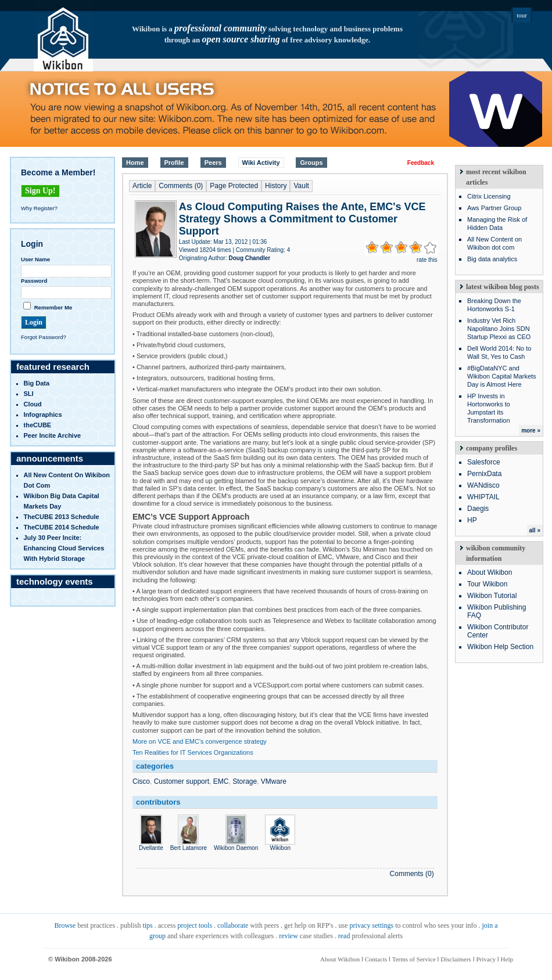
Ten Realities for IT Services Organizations (193, 752)
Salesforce (484, 462)
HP (472, 520)
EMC (221, 781)
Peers (213, 163)
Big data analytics (492, 259)
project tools (195, 925)
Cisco (141, 781)
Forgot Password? (44, 337)
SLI (29, 394)
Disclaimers (456, 959)
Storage (245, 781)
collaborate (233, 925)
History (276, 186)
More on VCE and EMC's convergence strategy (200, 741)
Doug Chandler (249, 258)
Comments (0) (181, 186)
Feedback (421, 163)
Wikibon (280, 845)
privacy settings (372, 925)
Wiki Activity (261, 163)
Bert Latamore (189, 845)
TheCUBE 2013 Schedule (62, 517)
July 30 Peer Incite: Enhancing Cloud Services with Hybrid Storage (64, 548)
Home (135, 163)
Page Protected (234, 186)
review (288, 936)
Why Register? (39, 208)
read (344, 936)
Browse (65, 925)
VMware (274, 781)
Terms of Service (414, 959)
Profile (174, 163)
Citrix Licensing (489, 196)
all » (535, 530)
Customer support (182, 781)
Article (142, 186)
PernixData (484, 474)
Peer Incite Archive (53, 435)
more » (531, 430)
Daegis (478, 509)
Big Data (37, 383)
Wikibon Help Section (500, 647)
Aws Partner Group (494, 208)
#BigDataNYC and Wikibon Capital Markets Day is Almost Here (502, 376)
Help (507, 959)
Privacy (486, 959)
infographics (43, 415)
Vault (301, 186)
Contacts (376, 959)
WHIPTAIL (483, 497)
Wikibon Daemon (236, 845)
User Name (35, 259)
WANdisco (483, 485)
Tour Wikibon (487, 584)
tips (147, 925)
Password (34, 281)
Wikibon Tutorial (492, 596)
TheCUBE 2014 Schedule (62, 527)
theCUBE (38, 425)
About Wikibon (490, 572)
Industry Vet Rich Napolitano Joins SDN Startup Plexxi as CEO (499, 329)
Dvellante (151, 845)
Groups (311, 163)
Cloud (33, 404)
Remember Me (53, 307)
